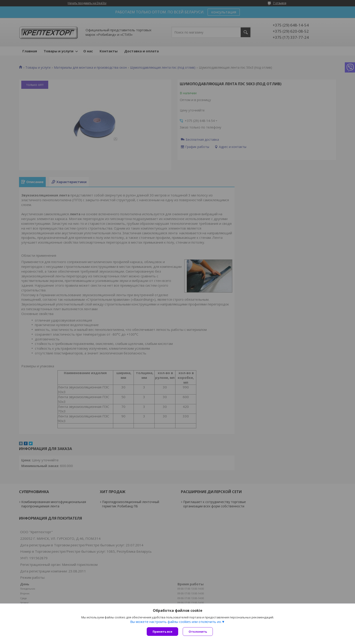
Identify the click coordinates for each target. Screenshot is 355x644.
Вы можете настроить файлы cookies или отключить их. (176, 622)
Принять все (162, 632)
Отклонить (198, 632)
